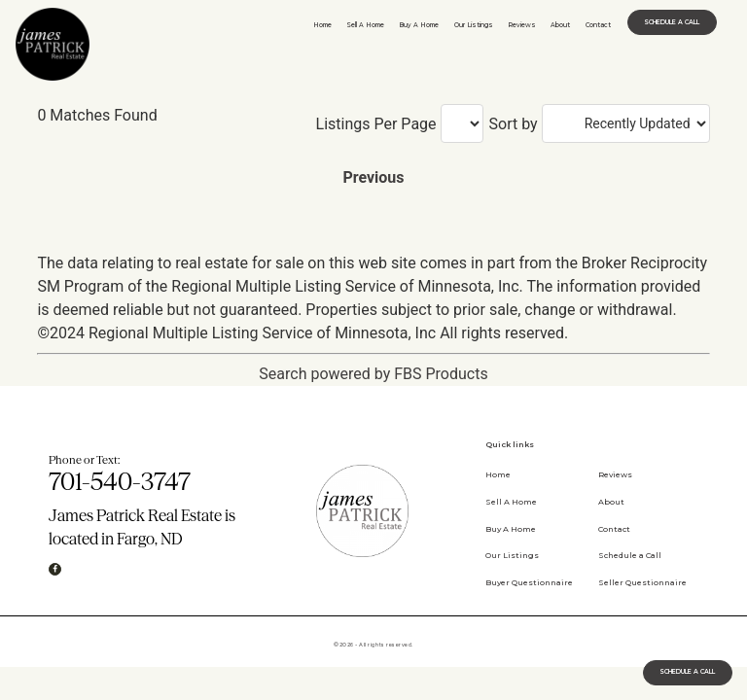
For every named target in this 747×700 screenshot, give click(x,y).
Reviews (522, 25)
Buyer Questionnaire (529, 582)
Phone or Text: (84, 460)
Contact (598, 25)
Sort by (514, 124)
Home (322, 25)
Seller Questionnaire (642, 582)
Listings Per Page (376, 124)
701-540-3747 (120, 482)
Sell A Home (365, 25)
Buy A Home (419, 25)
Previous (373, 177)
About (560, 25)
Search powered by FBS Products (373, 374)
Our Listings (474, 25)
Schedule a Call (630, 555)
